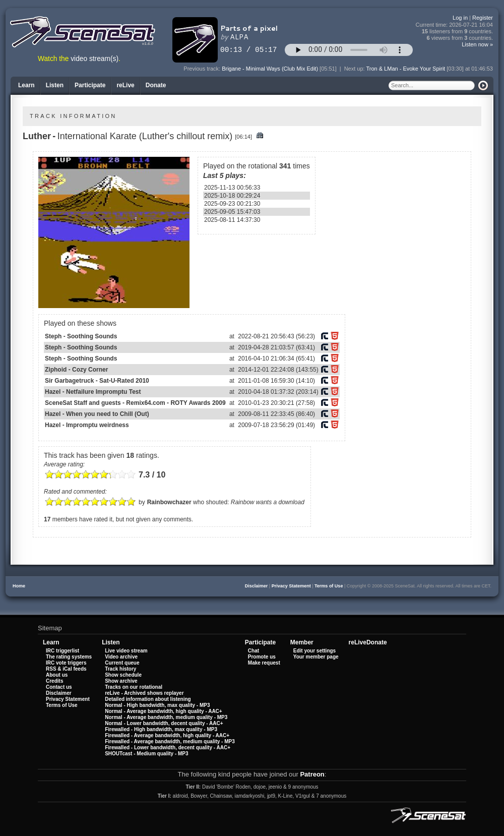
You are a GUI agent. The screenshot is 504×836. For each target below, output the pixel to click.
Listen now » (477, 44)
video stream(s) (94, 59)
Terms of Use (329, 586)
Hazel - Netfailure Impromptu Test (93, 392)
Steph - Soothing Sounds (81, 336)
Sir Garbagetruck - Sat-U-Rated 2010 (97, 381)
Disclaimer (257, 586)
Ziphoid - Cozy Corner (76, 370)
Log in (460, 18)
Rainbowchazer (169, 502)
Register (483, 18)
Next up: (355, 69)
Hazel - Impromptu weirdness (87, 425)
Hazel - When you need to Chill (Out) (97, 414)
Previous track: (203, 69)
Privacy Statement (291, 586)
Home (19, 586)
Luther (37, 136)
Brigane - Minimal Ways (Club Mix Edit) (270, 69)
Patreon (312, 774)
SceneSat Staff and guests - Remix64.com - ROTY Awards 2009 (135, 403)
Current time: (455, 25)
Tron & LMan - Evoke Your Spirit (405, 69)
